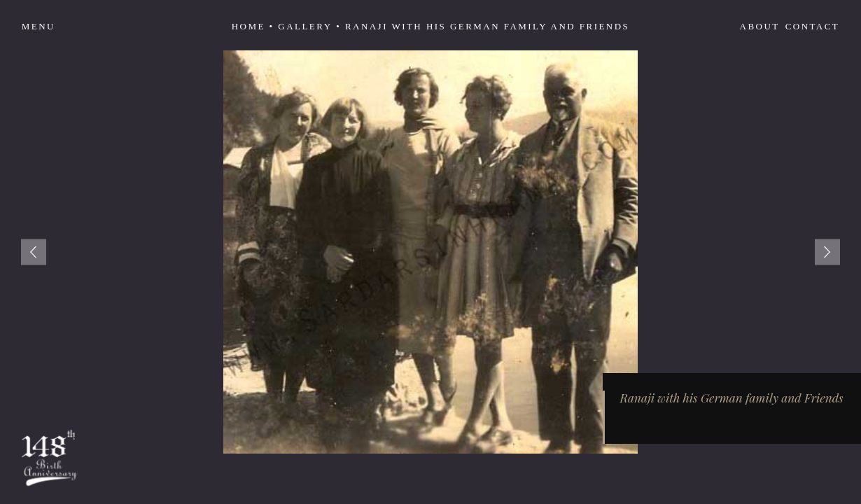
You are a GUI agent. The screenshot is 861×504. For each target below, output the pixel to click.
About (760, 26)
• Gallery (301, 26)
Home (248, 26)
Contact (813, 26)
